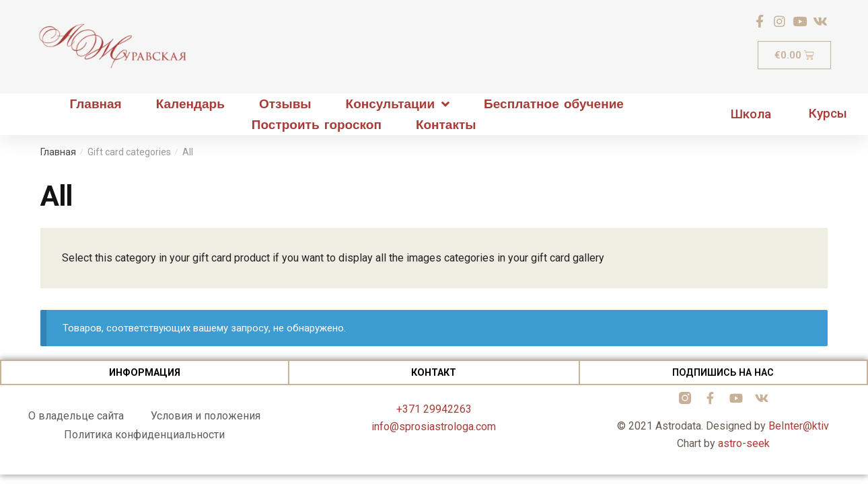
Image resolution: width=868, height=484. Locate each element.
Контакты (446, 125)
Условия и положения (206, 416)
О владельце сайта (76, 416)
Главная (95, 104)
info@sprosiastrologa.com (434, 427)
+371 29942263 (434, 409)
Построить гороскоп (317, 125)
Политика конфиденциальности (144, 435)
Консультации (398, 104)
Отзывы (285, 104)
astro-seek (744, 443)
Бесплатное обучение (554, 104)
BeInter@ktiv (799, 426)
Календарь (190, 104)
